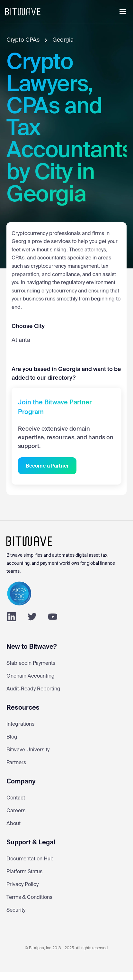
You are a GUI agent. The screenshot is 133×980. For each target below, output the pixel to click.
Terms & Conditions (29, 898)
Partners (16, 763)
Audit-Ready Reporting (33, 689)
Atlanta (21, 340)
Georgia (63, 40)
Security (16, 910)
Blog (12, 737)
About (13, 824)
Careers (16, 811)
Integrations (20, 724)
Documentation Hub (30, 859)
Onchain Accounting (31, 676)
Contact (16, 798)
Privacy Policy (22, 885)
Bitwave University (28, 750)
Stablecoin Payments (31, 663)
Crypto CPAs (23, 40)
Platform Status (24, 872)
